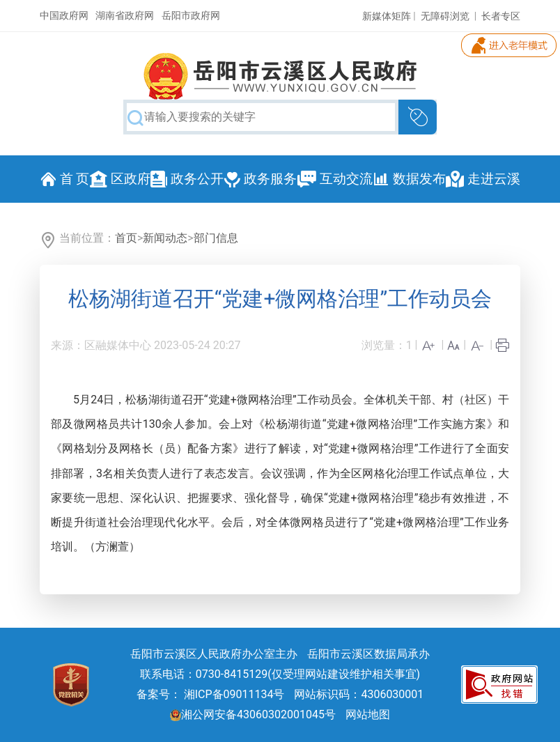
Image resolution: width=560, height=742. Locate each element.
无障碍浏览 (445, 16)
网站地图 (368, 714)
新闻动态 (165, 238)
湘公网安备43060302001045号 (253, 714)
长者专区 (501, 16)
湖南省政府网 (125, 15)
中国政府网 (64, 15)
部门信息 (216, 238)
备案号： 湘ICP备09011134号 (211, 694)
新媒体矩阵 (387, 16)
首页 (126, 238)
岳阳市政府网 (191, 15)
